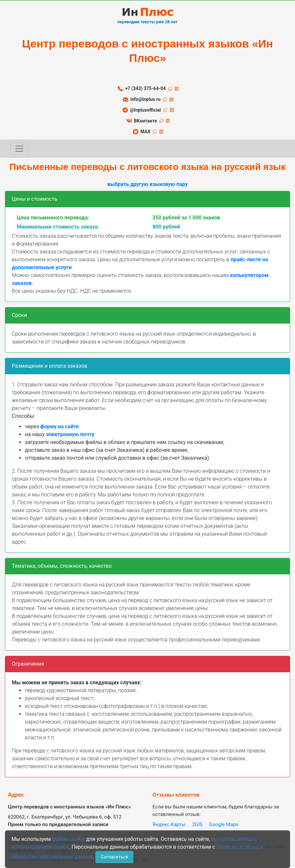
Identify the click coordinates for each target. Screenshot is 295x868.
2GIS (197, 824)
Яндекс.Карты (169, 824)
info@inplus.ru (146, 99)
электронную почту (70, 434)
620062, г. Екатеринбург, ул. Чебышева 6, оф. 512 (65, 817)
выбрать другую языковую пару (147, 184)
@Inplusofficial (145, 110)
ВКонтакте (145, 121)
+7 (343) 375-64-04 (146, 88)
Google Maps (224, 824)
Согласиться (114, 857)
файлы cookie (69, 839)
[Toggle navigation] (19, 149)
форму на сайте (60, 426)
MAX (145, 132)
